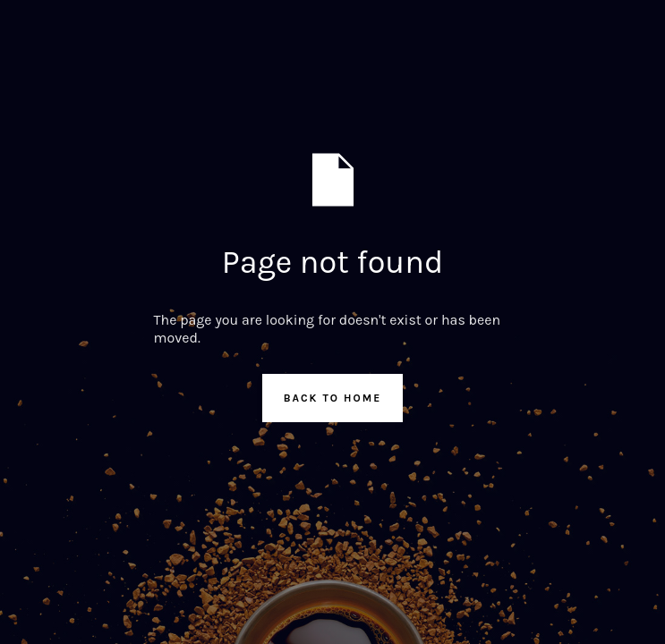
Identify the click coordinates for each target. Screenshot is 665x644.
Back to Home (333, 398)
